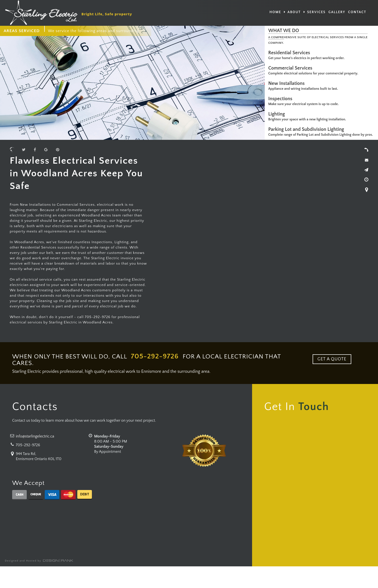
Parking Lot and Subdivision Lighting (308, 129)
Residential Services (290, 53)
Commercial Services (292, 68)
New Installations (288, 83)
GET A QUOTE (332, 359)
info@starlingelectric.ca (35, 436)
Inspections (282, 99)
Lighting (278, 114)
